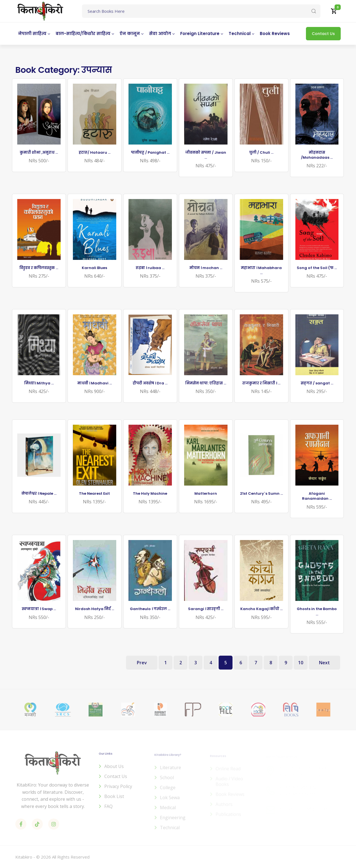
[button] (334, 11)
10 (301, 663)
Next (324, 663)
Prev (142, 663)
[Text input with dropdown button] (201, 11)
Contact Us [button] (323, 34)
